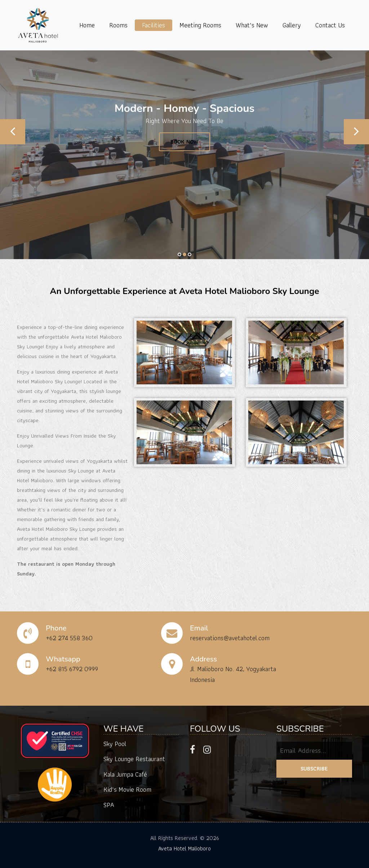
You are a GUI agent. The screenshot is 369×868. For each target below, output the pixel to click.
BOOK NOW (184, 142)
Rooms (118, 25)
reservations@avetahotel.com (230, 638)
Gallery (292, 25)
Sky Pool (115, 744)
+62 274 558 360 (69, 638)
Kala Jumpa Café (125, 774)
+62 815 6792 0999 (72, 669)
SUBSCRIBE (314, 768)
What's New (252, 25)
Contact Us (330, 25)
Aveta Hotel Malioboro (184, 848)
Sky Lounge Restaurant (134, 759)
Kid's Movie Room (127, 789)
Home (87, 25)
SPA (109, 805)
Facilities (154, 25)
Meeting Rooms (200, 25)
